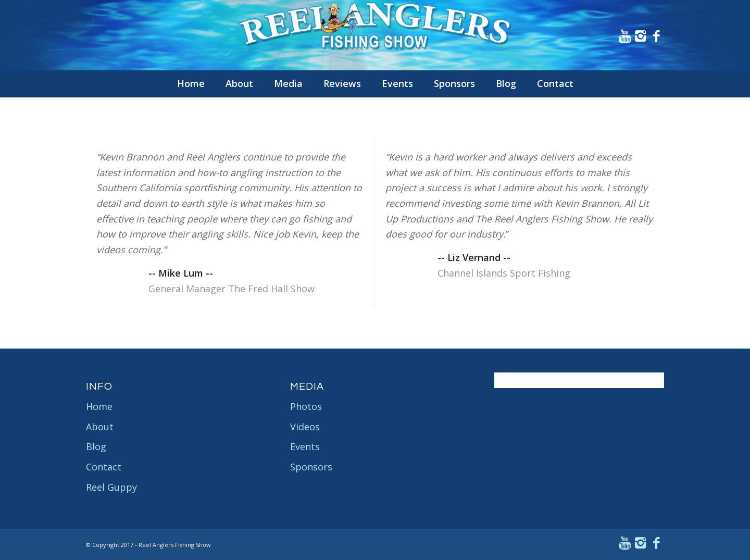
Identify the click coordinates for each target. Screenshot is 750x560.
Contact (104, 467)
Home (99, 406)
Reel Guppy (111, 487)
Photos (306, 406)
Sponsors (311, 467)
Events (305, 446)
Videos (305, 427)
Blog (96, 446)
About (100, 427)
